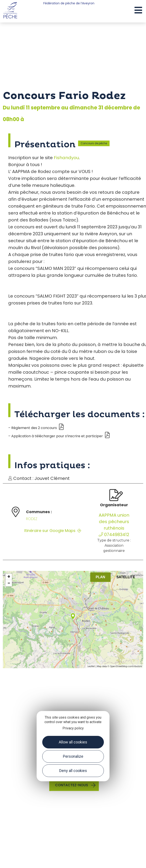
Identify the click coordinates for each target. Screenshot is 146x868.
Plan (100, 577)
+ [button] (9, 577)
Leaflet (91, 666)
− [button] (9, 583)
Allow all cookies (73, 742)
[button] (138, 10)
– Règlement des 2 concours (36, 428)
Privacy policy (73, 728)
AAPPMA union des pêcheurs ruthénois (114, 522)
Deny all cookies (73, 771)
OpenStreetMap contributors (126, 666)
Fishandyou (66, 158)
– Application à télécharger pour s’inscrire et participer (59, 436)
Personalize (73, 756)
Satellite (126, 577)
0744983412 (114, 535)
